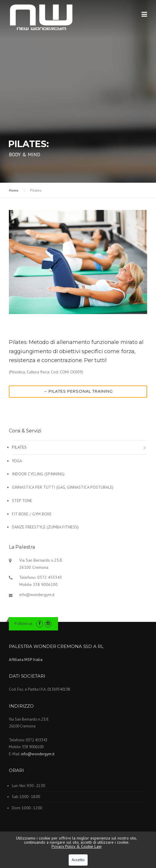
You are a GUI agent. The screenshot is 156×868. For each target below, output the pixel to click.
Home (14, 190)
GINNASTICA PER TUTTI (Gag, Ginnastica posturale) (63, 487)
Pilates (19, 447)
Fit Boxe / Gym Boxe (32, 514)
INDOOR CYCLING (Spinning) (38, 474)
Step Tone (22, 501)
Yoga (17, 461)
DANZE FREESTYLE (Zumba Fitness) (45, 527)
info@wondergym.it (37, 595)
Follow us (23, 623)
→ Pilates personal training (78, 391)
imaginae (127, 844)
